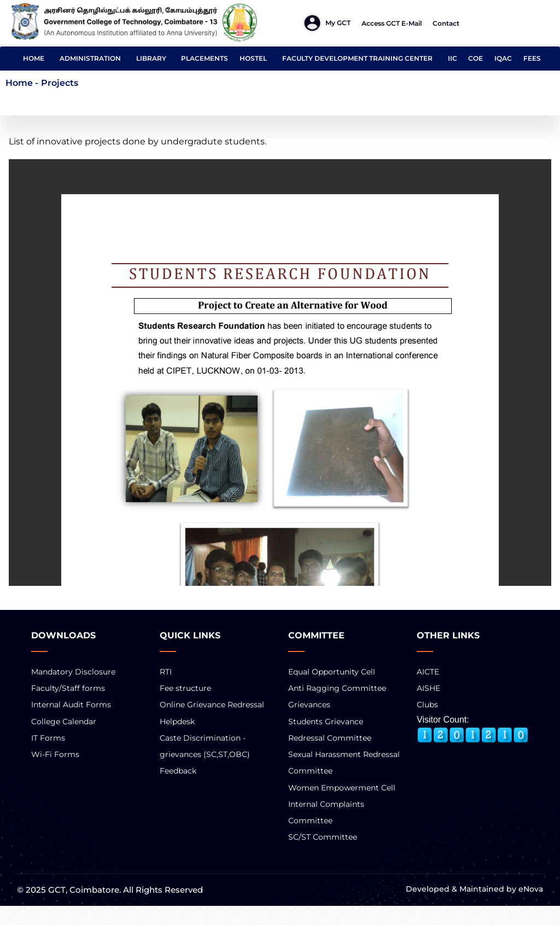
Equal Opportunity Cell (332, 672)
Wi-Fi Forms (55, 754)
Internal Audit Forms (71, 705)
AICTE (428, 672)
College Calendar (64, 722)
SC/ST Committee (323, 837)
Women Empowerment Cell (342, 788)
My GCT (338, 23)
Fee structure (185, 688)
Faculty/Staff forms (68, 688)
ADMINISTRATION (90, 58)
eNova (530, 889)
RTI (166, 672)
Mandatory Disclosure (73, 672)
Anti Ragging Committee (337, 688)
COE (476, 58)
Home (19, 83)
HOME (34, 58)
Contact (446, 23)
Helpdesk (177, 722)
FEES (532, 58)
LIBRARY (151, 58)
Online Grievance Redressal (212, 705)
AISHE (428, 688)
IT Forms (48, 738)
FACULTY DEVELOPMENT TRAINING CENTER (357, 58)
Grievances (309, 705)
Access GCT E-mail (392, 23)
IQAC (503, 58)
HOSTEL (253, 58)
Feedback (178, 771)
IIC (453, 58)
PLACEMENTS (205, 58)
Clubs (427, 705)
